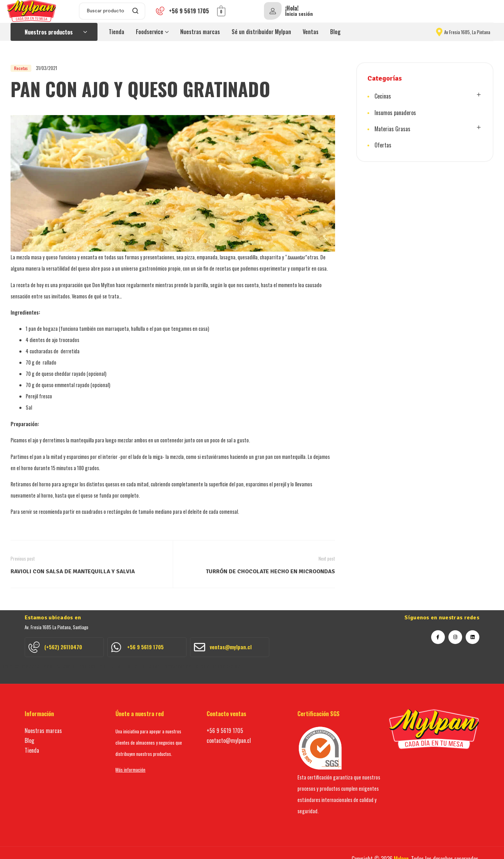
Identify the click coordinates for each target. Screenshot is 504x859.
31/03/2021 (46, 68)
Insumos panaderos (395, 112)
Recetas (21, 68)
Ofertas (383, 144)
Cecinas (383, 96)
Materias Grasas (392, 128)
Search (136, 11)
